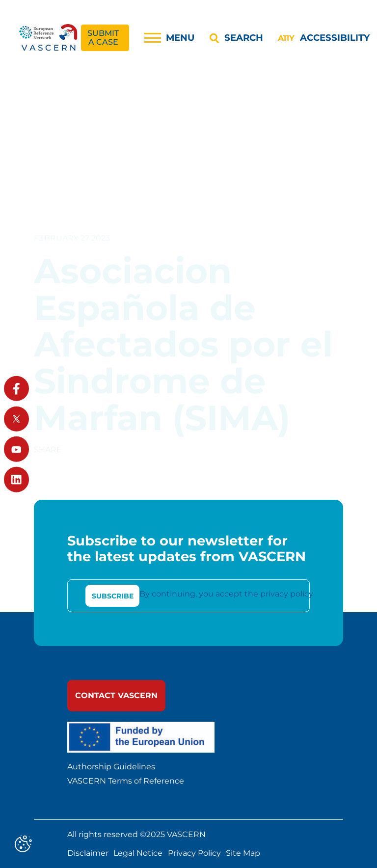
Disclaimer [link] (88, 853)
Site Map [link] (243, 853)
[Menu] (170, 38)
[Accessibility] (323, 38)
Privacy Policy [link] (194, 853)
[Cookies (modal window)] (23, 845)
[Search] (236, 38)
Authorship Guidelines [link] (111, 767)
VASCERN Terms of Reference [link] (126, 781)
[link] (49, 38)
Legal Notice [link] (138, 853)
